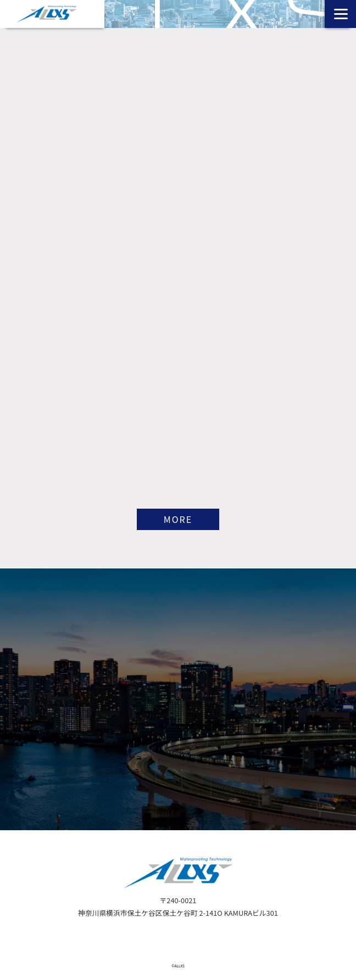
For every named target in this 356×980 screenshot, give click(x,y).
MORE (178, 519)
